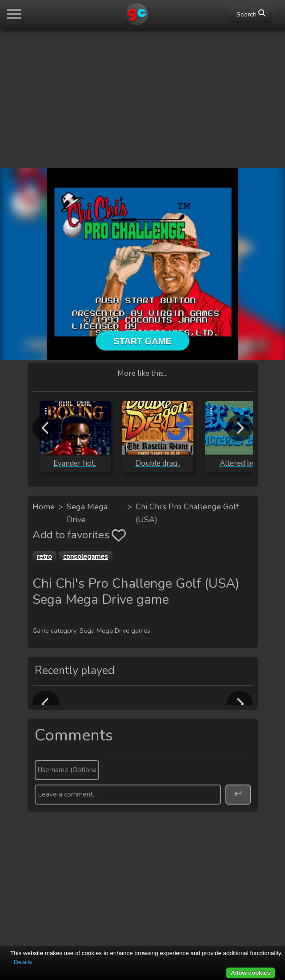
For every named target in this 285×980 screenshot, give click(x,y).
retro (44, 557)
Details (23, 962)
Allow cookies (251, 973)
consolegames (86, 557)
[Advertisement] (142, 99)
